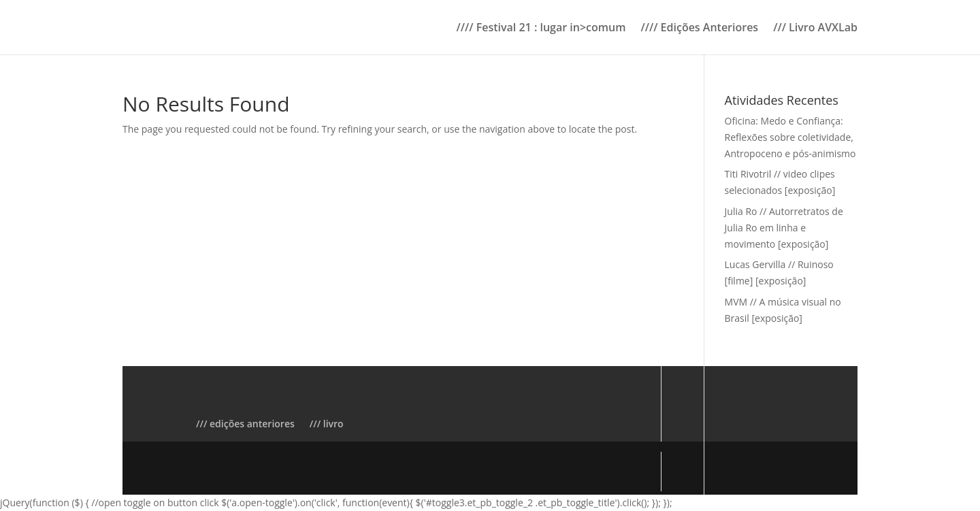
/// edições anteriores (245, 424)
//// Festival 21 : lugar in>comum (541, 29)
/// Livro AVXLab (815, 29)
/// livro (327, 424)
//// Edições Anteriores (699, 29)
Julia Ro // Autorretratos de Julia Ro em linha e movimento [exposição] (784, 228)
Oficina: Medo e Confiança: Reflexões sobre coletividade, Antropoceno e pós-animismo (790, 137)
